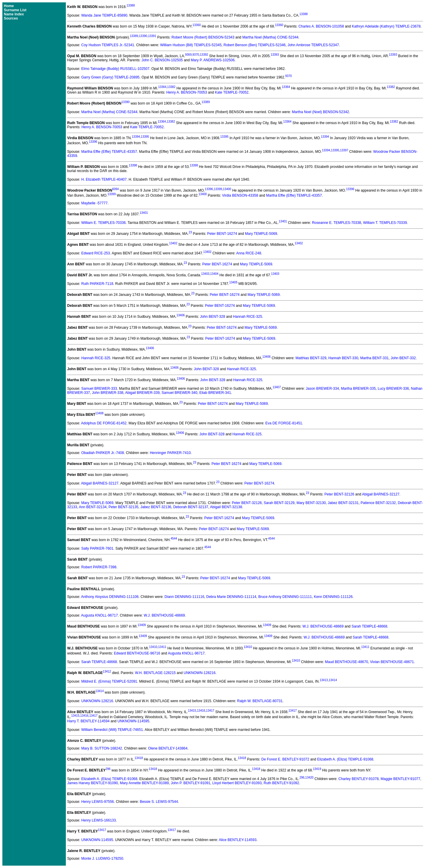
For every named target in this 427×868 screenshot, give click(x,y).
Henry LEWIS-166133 (99, 820)
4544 (174, 539)
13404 (214, 274)
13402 (173, 243)
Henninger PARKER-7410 (170, 453)
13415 (192, 711)
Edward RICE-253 (96, 253)
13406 (181, 315)
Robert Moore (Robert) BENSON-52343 (203, 37)
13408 (99, 413)
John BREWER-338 (108, 393)
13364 (162, 87)
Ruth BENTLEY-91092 (281, 783)
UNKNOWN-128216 (199, 673)
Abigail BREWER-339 (142, 393)
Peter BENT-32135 (124, 507)
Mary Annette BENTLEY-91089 (144, 783)
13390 (143, 36)
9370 (196, 55)
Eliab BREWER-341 (215, 393)
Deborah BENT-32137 (191, 507)
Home (9, 6)
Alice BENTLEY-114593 (238, 840)
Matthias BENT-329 (311, 358)
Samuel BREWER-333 (99, 389)
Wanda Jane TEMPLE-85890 (104, 15)
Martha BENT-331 (375, 358)
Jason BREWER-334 (322, 389)
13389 (134, 36)
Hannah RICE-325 (248, 317)
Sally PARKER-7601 (97, 548)
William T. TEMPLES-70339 (385, 223)
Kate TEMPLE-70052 (232, 92)
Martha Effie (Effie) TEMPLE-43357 (109, 152)
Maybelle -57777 (94, 203)
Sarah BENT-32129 (279, 503)
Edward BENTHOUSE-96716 (137, 653)
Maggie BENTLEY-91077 (401, 779)
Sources (11, 18)
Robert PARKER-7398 (99, 567)
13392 (204, 55)
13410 (153, 647)
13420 (309, 778)
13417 (210, 711)
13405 (233, 282)
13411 (162, 647)
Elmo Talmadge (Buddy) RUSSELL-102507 (115, 69)
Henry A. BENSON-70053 (187, 92)
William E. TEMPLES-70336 (103, 223)
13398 (133, 165)
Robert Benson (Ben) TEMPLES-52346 (255, 45)
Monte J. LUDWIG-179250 (102, 859)
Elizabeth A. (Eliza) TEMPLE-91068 (345, 759)
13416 (201, 711)
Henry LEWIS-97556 (98, 802)
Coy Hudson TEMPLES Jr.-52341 (108, 45)
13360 (197, 25)
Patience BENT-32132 (378, 503)
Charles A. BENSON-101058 (321, 26)
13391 (152, 36)
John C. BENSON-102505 (162, 60)
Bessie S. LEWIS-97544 (159, 802)
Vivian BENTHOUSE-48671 (392, 662)
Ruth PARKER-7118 (97, 284)
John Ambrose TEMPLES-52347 (313, 45)
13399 (218, 189)
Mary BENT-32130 (311, 503)
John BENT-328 (212, 317)
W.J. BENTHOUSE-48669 (164, 615)
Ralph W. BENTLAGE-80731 (260, 701)
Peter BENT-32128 (247, 503)
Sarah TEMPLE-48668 (369, 626)
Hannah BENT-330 (343, 358)
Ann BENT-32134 (93, 507)
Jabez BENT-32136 (156, 507)
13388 (131, 5)
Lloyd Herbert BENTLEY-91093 (237, 783)
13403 (205, 274)
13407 (277, 387)
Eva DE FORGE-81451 (284, 423)
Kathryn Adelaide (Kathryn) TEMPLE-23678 (386, 26)
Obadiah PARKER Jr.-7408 (103, 453)
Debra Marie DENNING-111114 (231, 597)
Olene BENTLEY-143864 (168, 748)
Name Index (14, 14)
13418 (139, 758)
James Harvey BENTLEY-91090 (93, 783)
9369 (188, 55)
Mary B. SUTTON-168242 (102, 748)
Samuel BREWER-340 (180, 393)
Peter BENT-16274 (222, 234)
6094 (115, 189)
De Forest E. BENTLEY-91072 (285, 759)
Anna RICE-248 (249, 253)
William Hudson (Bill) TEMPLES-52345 (191, 45)
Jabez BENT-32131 (343, 503)
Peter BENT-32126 (339, 494)
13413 (324, 680)
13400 (227, 189)
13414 (333, 680)
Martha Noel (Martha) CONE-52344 (270, 37)
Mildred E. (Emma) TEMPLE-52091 (109, 681)
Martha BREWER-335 (358, 389)
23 (190, 232)
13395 (145, 137)
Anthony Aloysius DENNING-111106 (110, 597)
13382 (171, 87)
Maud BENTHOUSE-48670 (346, 662)
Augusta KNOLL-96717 (99, 615)
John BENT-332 (403, 358)
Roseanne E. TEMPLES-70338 (337, 223)
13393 (275, 55)
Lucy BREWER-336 (393, 389)
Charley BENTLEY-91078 (359, 779)
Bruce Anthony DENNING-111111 (285, 597)
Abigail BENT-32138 (226, 507)
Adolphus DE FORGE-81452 (104, 423)
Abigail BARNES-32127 (100, 483)
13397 (344, 150)
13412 (107, 672)
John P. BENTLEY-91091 (191, 783)
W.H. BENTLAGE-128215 (155, 673)
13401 (144, 213)
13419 (317, 769)
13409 (142, 625)
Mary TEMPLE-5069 (261, 234)
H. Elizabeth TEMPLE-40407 (104, 179)
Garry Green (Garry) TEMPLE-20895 (110, 77)
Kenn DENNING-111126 (333, 597)
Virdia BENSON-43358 (240, 195)
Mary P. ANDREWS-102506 (213, 60)
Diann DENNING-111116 (184, 597)
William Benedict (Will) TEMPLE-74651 (112, 730)
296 (108, 769)
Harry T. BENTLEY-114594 (89, 721)
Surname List (15, 10)
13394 (136, 137)
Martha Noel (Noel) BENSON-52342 (320, 112)
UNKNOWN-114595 (133, 721)
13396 (93, 142)
